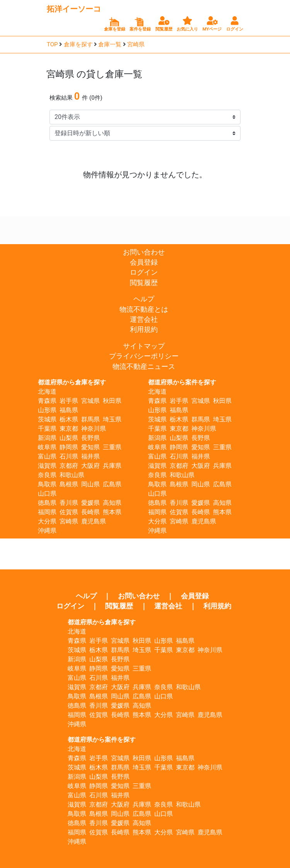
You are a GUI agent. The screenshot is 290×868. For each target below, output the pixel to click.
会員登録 (144, 262)
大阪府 (90, 466)
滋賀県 (47, 466)
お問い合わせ (144, 252)
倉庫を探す (78, 44)
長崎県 (90, 512)
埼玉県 (112, 419)
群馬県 (90, 419)
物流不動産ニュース (144, 367)
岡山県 (90, 484)
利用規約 (144, 330)
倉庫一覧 (110, 44)
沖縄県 (47, 531)
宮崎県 (136, 44)
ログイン (144, 272)
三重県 (112, 447)
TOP (52, 44)
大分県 (47, 521)
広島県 (112, 484)
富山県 (47, 456)
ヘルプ (144, 299)
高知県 (112, 503)
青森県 (47, 401)
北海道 (47, 392)
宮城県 (90, 401)
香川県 (69, 503)
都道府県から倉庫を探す (72, 382)
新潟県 (47, 438)
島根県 (69, 484)
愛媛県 (90, 503)
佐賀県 (69, 512)
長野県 (90, 438)
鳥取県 (47, 484)
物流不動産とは (144, 309)
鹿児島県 (94, 521)
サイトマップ (144, 346)
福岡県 (47, 512)
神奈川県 (94, 429)
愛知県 (90, 447)
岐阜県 (47, 447)
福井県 (90, 456)
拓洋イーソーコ (74, 9)
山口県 (47, 493)
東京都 (69, 429)
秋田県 (112, 401)
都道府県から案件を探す (182, 382)
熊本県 (112, 512)
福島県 (69, 410)
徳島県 (47, 503)
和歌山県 (72, 475)
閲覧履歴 (144, 283)
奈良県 (47, 475)
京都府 (69, 466)
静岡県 (69, 447)
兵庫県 (112, 466)
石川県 (69, 456)
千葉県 (47, 429)
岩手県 (69, 401)
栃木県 (69, 419)
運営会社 (144, 319)
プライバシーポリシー (144, 356)
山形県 (47, 410)
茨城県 (47, 419)
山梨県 (69, 438)
